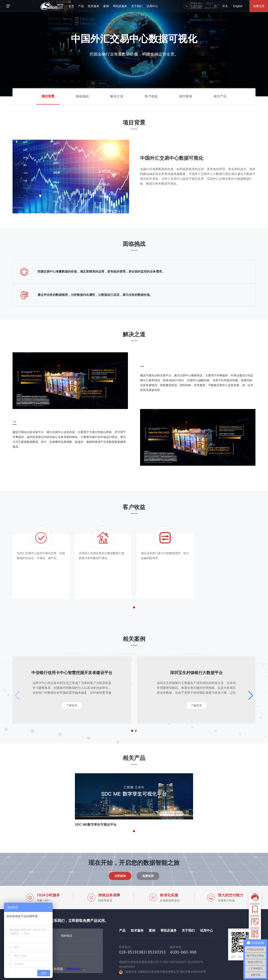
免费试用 (259, 6)
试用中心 (152, 6)
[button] (134, 607)
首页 (71, 6)
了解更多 (72, 705)
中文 (225, 6)
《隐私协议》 (74, 969)
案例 (106, 6)
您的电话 (67, 936)
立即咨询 (120, 876)
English (238, 6)
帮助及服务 (120, 6)
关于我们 (137, 6)
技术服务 (94, 6)
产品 (81, 6)
